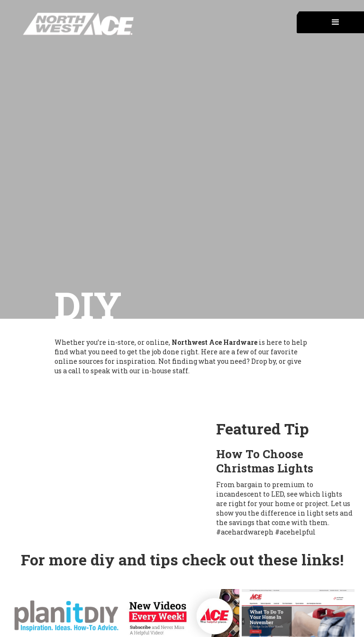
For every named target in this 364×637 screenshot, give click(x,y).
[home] (68, 24)
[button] (330, 22)
